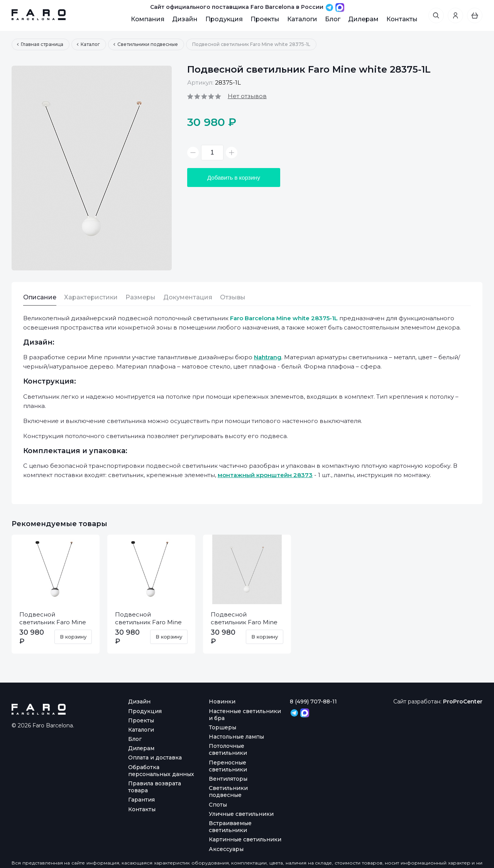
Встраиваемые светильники (230, 827)
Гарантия (141, 800)
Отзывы (233, 297)
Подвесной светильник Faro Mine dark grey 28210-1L (53, 622)
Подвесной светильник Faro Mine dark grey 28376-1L (148, 622)
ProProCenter (463, 702)
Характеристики (91, 297)
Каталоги (302, 19)
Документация (188, 297)
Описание (40, 297)
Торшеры (222, 727)
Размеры (140, 297)
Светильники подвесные (228, 792)
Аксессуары (226, 849)
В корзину (73, 637)
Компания (148, 19)
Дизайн (185, 19)
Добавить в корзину (234, 178)
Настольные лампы (236, 737)
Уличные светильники (241, 814)
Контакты (402, 19)
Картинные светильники (245, 839)
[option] (92, 168)
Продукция (224, 19)
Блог (333, 19)
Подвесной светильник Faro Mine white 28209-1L (244, 622)
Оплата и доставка (155, 758)
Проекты (265, 19)
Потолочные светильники (228, 749)
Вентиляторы (228, 779)
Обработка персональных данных (161, 771)
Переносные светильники (228, 766)
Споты (218, 805)
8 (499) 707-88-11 (313, 702)
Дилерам (363, 19)
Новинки (222, 702)
